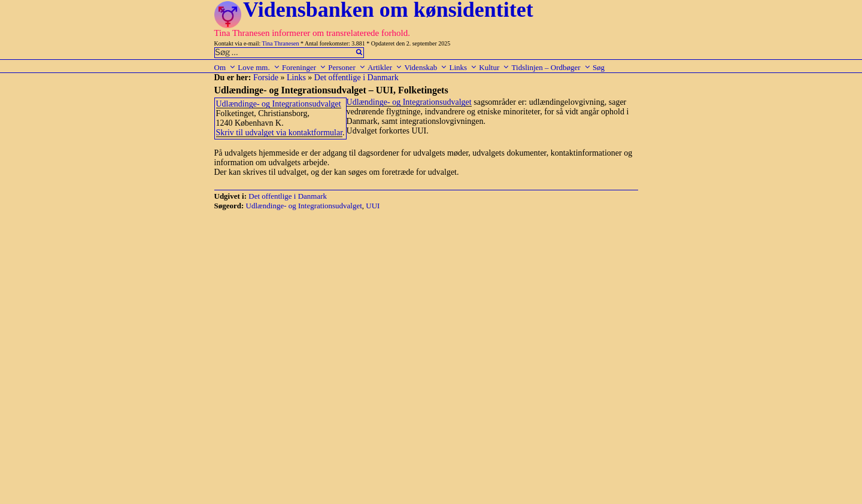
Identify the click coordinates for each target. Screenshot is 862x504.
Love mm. (259, 67)
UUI (373, 206)
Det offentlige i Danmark (356, 78)
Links (463, 67)
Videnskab (426, 67)
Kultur (494, 67)
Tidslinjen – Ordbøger (551, 67)
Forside (266, 78)
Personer (347, 67)
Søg (599, 67)
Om (225, 67)
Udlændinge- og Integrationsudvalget (279, 104)
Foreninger (304, 67)
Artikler (385, 67)
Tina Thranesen (281, 43)
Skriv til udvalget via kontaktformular (280, 133)
